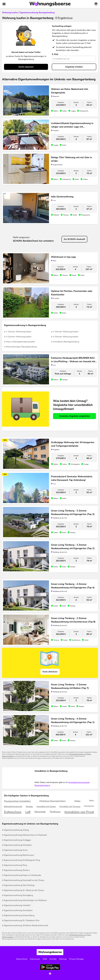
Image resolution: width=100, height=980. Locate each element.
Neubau (29, 807)
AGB (45, 959)
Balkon (92, 800)
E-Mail (55, 54)
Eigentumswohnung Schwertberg (19, 915)
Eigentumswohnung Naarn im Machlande (23, 875)
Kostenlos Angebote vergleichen (74, 416)
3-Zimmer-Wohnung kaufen (19, 337)
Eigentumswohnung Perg (15, 865)
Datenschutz (22, 959)
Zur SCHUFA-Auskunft (74, 239)
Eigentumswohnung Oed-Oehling (19, 885)
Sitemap (63, 959)
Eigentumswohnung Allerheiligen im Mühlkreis (25, 900)
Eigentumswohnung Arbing (16, 830)
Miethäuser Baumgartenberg (53, 801)
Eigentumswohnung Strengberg (18, 895)
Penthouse (55, 812)
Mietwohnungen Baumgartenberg (21, 347)
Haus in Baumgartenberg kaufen (21, 342)
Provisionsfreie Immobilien (17, 801)
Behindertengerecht (13, 807)
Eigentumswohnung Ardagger (18, 840)
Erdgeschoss (13, 812)
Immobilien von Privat (79, 812)
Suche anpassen (26, 67)
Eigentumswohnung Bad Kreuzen (19, 855)
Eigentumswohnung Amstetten (18, 910)
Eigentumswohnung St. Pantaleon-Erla (22, 920)
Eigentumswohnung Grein (16, 850)
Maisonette (40, 812)
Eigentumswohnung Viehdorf (17, 905)
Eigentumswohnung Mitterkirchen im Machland (25, 835)
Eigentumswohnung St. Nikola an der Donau (24, 890)
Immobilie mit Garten (46, 807)
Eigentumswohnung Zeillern (17, 870)
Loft (28, 812)
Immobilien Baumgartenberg (66, 342)
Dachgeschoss (89, 806)
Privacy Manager (77, 959)
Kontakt (53, 959)
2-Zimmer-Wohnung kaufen (66, 332)
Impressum (35, 959)
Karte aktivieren (50, 672)
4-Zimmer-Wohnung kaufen (66, 337)
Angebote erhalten (74, 67)
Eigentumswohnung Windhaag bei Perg (22, 860)
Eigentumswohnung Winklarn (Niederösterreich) (26, 925)
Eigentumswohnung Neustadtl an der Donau (24, 880)
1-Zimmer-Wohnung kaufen (19, 332)
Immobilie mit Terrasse (70, 807)
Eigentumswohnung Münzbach (18, 845)
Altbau (77, 801)
